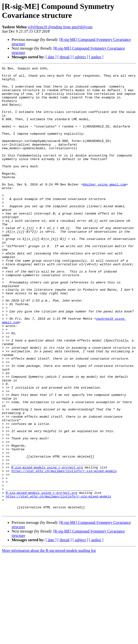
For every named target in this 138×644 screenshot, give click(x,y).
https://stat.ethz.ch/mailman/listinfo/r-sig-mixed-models (64, 552)
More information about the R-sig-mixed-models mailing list (49, 640)
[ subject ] (80, 57)
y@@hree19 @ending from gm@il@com (60, 27)
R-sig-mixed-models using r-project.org (47, 548)
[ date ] (51, 57)
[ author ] (96, 57)
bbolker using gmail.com (104, 208)
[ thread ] (65, 57)
